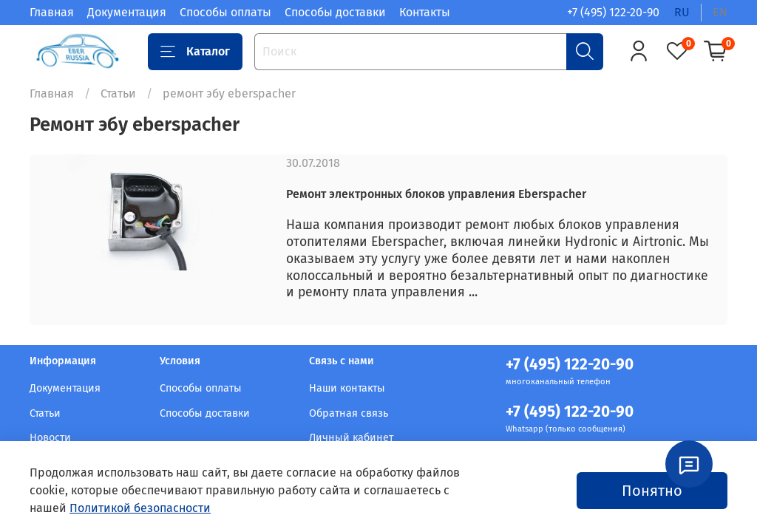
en (720, 12)
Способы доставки (335, 12)
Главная (52, 12)
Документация (127, 12)
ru (682, 12)
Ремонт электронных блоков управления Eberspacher (436, 194)
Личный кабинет (351, 438)
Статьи (118, 93)
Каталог (195, 52)
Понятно (652, 491)
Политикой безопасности (140, 508)
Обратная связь (349, 413)
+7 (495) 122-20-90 (613, 12)
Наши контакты (347, 388)
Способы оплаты (225, 12)
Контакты (425, 12)
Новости (50, 438)
